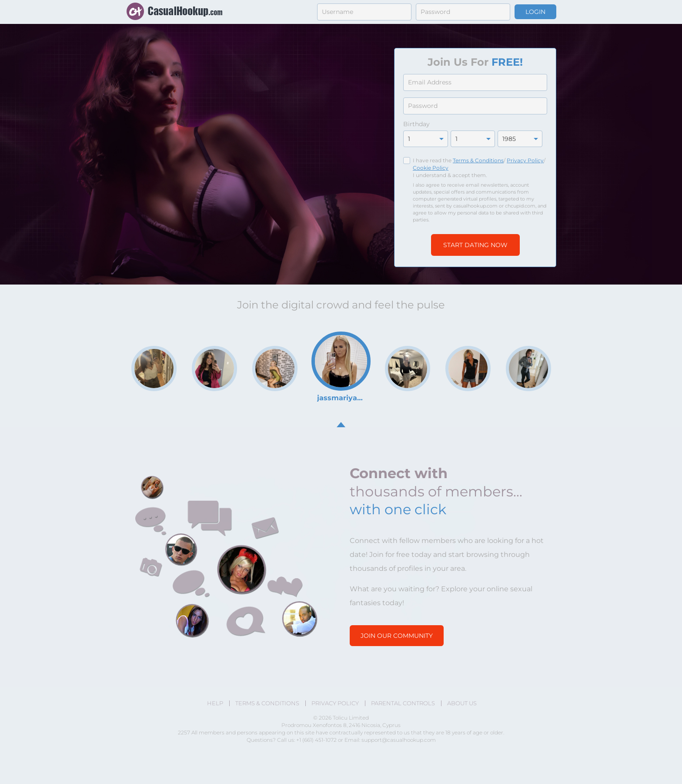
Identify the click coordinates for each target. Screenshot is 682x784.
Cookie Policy (431, 168)
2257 (184, 732)
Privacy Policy (525, 160)
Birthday (416, 124)
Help (215, 703)
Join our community (397, 636)
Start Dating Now (475, 245)
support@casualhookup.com (399, 740)
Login (535, 12)
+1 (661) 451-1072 (317, 740)
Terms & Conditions (478, 160)
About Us (462, 703)
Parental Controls (403, 703)
